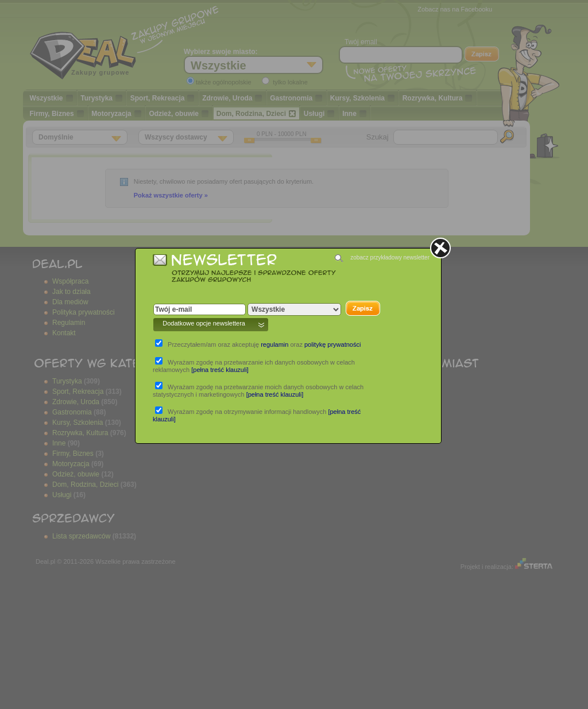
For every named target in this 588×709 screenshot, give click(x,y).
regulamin (274, 344)
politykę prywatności (332, 344)
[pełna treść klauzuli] (220, 370)
